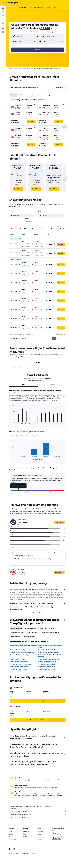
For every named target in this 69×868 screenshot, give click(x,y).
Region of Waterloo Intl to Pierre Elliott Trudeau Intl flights (51, 656)
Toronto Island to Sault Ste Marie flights (49, 659)
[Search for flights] (3, 8)
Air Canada (21, 569)
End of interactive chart (11, 423)
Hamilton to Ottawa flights (18, 659)
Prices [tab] (23, 385)
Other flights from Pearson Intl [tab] (51, 632)
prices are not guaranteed (45, 806)
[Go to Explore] (3, 23)
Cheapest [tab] (14, 95)
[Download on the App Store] (57, 838)
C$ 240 (45, 28)
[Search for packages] (3, 19)
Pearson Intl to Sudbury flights (19, 669)
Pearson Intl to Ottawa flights (18, 650)
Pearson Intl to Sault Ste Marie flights (21, 664)
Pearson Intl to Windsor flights (47, 667)
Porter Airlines (22, 519)
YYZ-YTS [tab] (38, 363)
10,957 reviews (22, 575)
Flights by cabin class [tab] (17, 632)
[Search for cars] (3, 16)
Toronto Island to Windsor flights (19, 662)
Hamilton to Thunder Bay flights (47, 662)
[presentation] (51, 28)
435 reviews (22, 525)
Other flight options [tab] (33, 632)
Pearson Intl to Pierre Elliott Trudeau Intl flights (23, 646)
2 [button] (57, 338)
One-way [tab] (47, 95)
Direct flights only (48, 32)
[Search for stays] (3, 12)
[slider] (52, 224)
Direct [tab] (28, 95)
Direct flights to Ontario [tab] (47, 628)
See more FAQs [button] (38, 613)
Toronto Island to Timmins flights (47, 669)
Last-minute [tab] (37, 95)
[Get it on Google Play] (57, 834)
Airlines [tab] (52, 385)
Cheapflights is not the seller (38, 811)
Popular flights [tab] (15, 636)
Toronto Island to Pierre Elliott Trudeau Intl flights (50, 646)
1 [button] (54, 338)
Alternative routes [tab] (16, 628)
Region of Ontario (33, 69)
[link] (18, 189)
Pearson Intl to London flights (46, 664)
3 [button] (61, 338)
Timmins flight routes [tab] (29, 636)
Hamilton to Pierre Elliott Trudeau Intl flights (23, 652)
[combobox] (34, 32)
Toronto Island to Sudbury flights (19, 667)
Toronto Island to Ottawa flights (47, 650)
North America (17, 69)
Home (10, 69)
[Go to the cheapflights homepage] (13, 3)
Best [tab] (22, 95)
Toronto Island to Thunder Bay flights (48, 652)
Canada (25, 69)
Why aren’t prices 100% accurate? (38, 818)
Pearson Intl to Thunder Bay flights (20, 655)
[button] (3, 3)
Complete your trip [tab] (31, 628)
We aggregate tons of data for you (38, 815)
